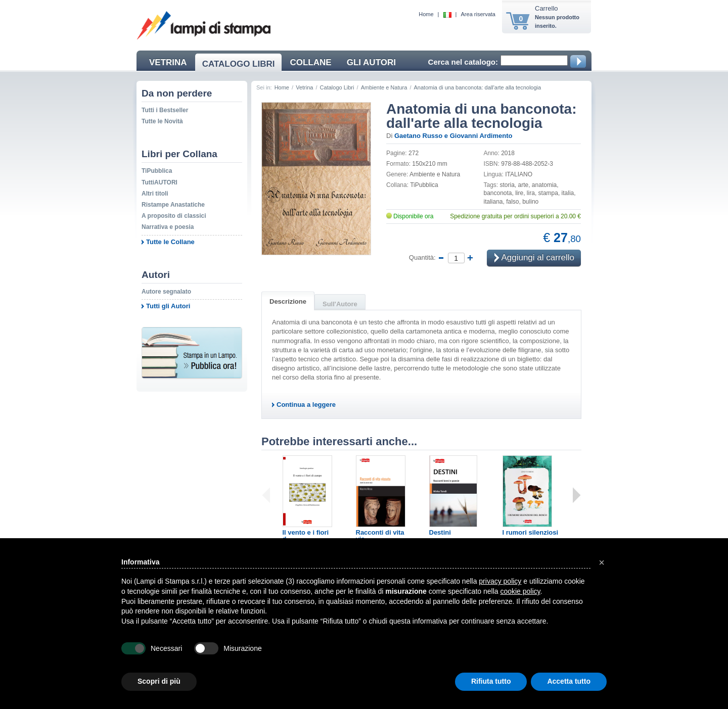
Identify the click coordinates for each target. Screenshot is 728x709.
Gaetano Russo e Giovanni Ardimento (453, 136)
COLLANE (310, 62)
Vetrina (304, 87)
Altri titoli (155, 194)
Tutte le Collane (170, 242)
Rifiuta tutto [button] (491, 681)
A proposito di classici (174, 216)
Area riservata (478, 14)
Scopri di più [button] (159, 681)
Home (426, 14)
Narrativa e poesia (168, 227)
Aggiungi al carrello (534, 258)
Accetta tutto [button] (569, 681)
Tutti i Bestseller (165, 110)
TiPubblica (157, 171)
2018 (508, 153)
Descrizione (288, 301)
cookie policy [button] (520, 591)
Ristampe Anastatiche (173, 205)
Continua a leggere (306, 405)
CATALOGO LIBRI (239, 64)
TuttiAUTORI (160, 182)
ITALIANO (519, 174)
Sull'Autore (340, 304)
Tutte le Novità (162, 121)
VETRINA (168, 62)
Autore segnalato (166, 292)
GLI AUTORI (371, 62)
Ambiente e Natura (384, 87)
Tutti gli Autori (168, 306)
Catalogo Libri (337, 87)
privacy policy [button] (500, 581)
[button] (602, 562)
